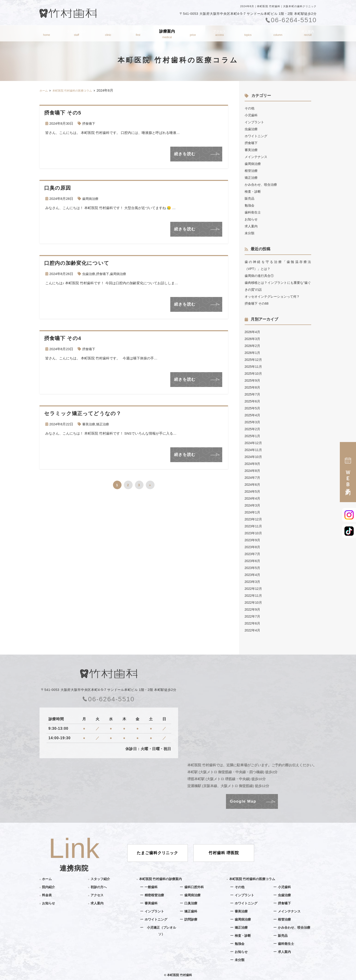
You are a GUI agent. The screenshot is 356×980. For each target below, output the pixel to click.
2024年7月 (253, 478)
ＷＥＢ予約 (348, 472)
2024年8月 (253, 471)
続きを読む (185, 154)
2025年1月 (253, 436)
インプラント (255, 122)
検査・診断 (253, 191)
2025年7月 (253, 394)
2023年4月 (253, 575)
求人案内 (309, 34)
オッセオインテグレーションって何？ (274, 296)
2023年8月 (253, 547)
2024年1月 (253, 512)
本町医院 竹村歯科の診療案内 (162, 879)
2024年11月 (254, 450)
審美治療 (89, 424)
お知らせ (249, 34)
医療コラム (279, 34)
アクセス (220, 34)
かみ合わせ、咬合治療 (262, 184)
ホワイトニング (257, 136)
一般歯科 (152, 887)
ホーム (45, 34)
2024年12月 (254, 443)
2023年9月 (253, 540)
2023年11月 (254, 526)
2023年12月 (254, 519)
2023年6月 (253, 561)
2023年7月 (253, 554)
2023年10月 (254, 533)
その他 (250, 108)
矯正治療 (104, 424)
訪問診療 (191, 919)
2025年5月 (253, 408)
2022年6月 (253, 623)
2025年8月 (253, 387)
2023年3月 (253, 582)
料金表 (194, 34)
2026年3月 (253, 339)
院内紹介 (108, 34)
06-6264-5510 (109, 699)
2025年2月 (253, 429)
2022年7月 (253, 616)
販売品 (250, 198)
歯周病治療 (91, 199)
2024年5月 (253, 491)
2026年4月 (253, 332)
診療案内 (168, 34)
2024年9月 (253, 464)
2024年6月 (253, 484)
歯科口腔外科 (195, 887)
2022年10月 (254, 602)
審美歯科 (152, 903)
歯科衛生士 (253, 212)
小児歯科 (252, 115)
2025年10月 (254, 373)
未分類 (250, 233)
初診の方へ (138, 34)
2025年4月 (253, 415)
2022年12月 (254, 589)
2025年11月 (254, 366)
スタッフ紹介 (76, 34)
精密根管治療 (155, 895)
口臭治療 (191, 903)
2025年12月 (254, 360)
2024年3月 (253, 505)
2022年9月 (253, 609)
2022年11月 (254, 595)
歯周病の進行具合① (260, 276)
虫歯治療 (89, 274)
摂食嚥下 (89, 123)
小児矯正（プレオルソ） (162, 931)
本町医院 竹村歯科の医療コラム (254, 879)
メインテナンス (257, 157)
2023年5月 (253, 568)
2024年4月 (253, 498)
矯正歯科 (191, 911)
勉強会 (250, 205)
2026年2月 (253, 346)
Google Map (243, 801)
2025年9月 (253, 380)
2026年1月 (253, 353)
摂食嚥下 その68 (257, 303)
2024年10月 (254, 457)
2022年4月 (253, 630)
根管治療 (252, 171)
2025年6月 (253, 401)
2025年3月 (253, 422)
